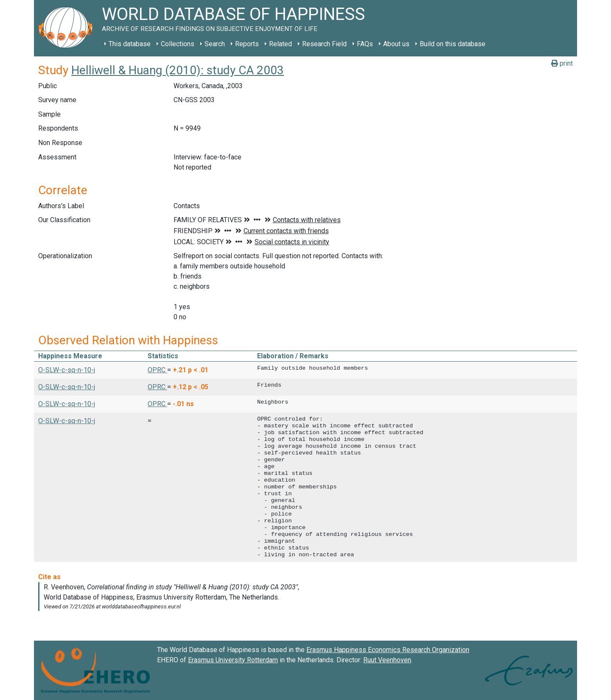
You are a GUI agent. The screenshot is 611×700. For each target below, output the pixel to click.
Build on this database (453, 44)
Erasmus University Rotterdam (233, 660)
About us (396, 44)
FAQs (365, 44)
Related (280, 44)
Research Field (324, 44)
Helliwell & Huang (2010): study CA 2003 (178, 70)
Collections (178, 44)
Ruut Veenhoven (387, 660)
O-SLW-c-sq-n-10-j (67, 370)
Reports (247, 44)
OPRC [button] (157, 370)
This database (130, 44)
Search (215, 44)
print (562, 63)
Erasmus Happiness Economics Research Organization (388, 650)
